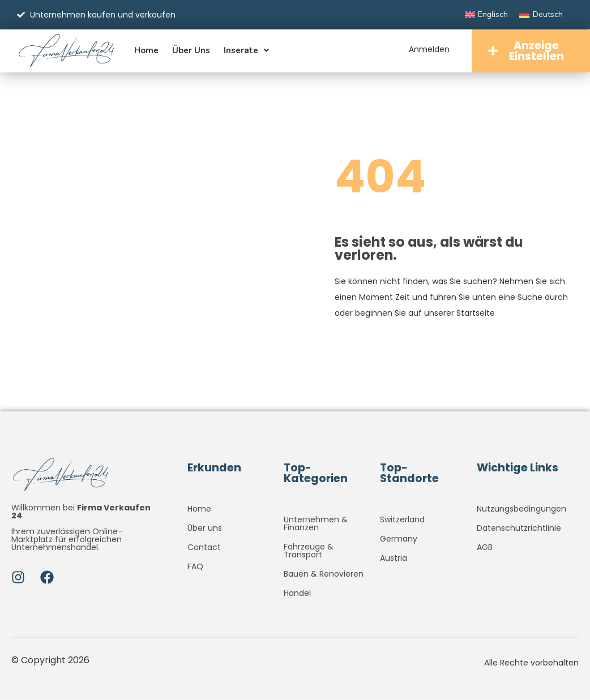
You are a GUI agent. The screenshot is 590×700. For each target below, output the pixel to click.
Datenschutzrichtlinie (519, 529)
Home (146, 51)
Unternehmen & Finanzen (316, 525)
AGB (485, 548)
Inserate (246, 51)
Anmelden (427, 49)
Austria (394, 559)
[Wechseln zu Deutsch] (541, 15)
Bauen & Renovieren (324, 575)
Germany (399, 540)
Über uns (191, 51)
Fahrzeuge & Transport (309, 552)
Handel (297, 594)
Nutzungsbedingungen (521, 510)
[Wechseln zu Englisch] (487, 15)
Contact (204, 548)
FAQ (195, 568)
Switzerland (402, 521)
